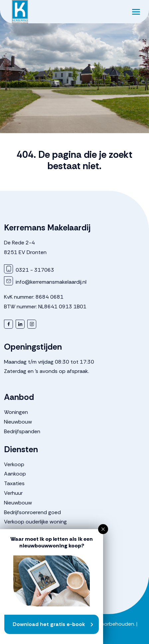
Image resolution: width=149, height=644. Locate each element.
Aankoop (15, 474)
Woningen (16, 412)
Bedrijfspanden (22, 431)
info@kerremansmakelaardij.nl (45, 282)
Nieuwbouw (18, 422)
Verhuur (13, 493)
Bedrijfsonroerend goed (32, 512)
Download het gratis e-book (49, 624)
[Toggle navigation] (136, 12)
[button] (103, 529)
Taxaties (14, 483)
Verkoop (14, 464)
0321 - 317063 (29, 270)
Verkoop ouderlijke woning (35, 522)
